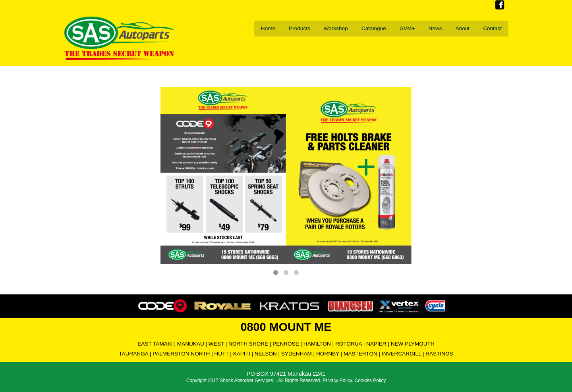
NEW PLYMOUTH (413, 344)
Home (268, 28)
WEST (216, 344)
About (463, 28)
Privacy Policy (337, 380)
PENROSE (286, 344)
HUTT (222, 354)
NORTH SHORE (248, 344)
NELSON (266, 354)
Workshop (336, 28)
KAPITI (242, 354)
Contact (492, 28)
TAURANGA (133, 354)
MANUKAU (191, 344)
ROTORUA (349, 344)
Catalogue (374, 28)
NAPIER (376, 344)
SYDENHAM (297, 354)
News (435, 28)
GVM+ (407, 28)
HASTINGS (439, 354)
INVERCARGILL (401, 354)
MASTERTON (360, 354)
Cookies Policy (370, 380)
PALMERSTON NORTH (181, 354)
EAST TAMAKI (155, 344)
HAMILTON (317, 344)
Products (300, 28)
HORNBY (328, 354)
